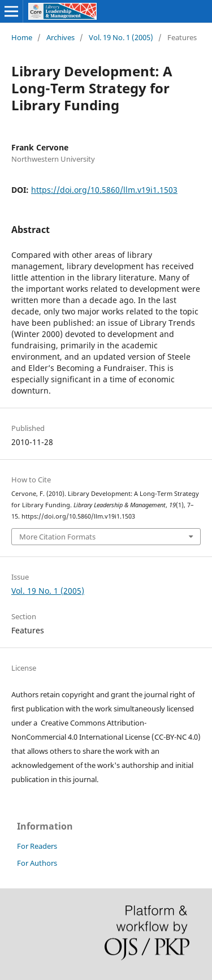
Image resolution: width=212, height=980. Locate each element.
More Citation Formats (57, 537)
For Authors (37, 863)
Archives (60, 37)
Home (22, 37)
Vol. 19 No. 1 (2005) (121, 37)
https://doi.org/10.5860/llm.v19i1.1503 (104, 190)
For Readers (37, 846)
